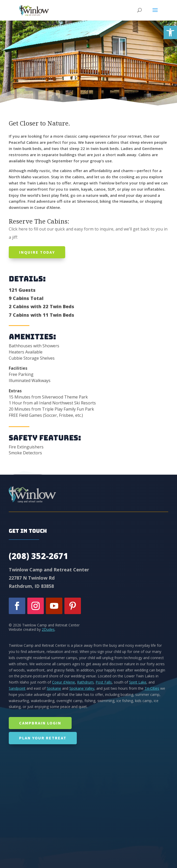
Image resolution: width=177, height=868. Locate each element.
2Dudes (48, 629)
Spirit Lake (138, 682)
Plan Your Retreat (43, 738)
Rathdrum (85, 682)
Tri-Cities (152, 688)
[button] (170, 32)
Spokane (54, 688)
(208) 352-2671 (39, 556)
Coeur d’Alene (64, 682)
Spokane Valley (82, 688)
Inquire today (37, 252)
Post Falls (104, 682)
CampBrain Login (40, 723)
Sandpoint (17, 688)
